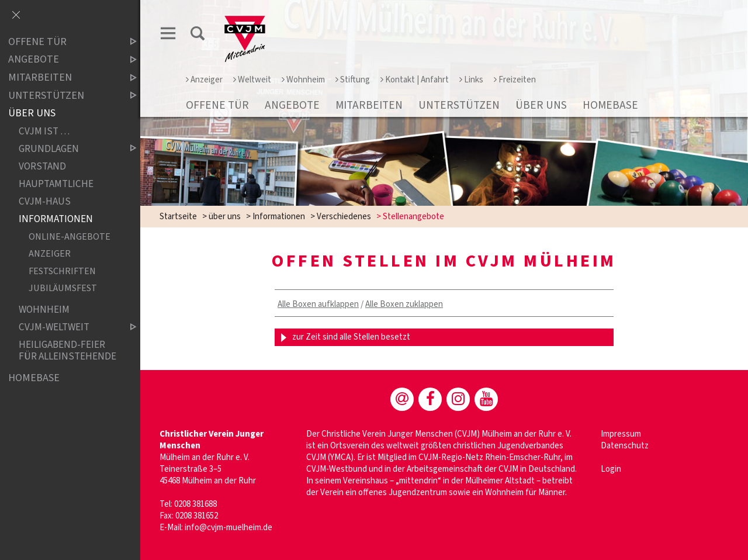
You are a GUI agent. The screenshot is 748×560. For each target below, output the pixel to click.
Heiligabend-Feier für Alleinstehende (67, 350)
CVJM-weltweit (68, 327)
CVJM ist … (44, 131)
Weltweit (252, 80)
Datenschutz (625, 446)
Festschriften (62, 271)
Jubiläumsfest (63, 288)
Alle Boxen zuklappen (404, 304)
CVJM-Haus (45, 201)
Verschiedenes (344, 217)
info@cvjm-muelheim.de (228, 528)
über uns (541, 105)
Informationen (279, 217)
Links (471, 80)
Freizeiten (515, 80)
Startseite (178, 217)
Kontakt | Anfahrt (415, 80)
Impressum (621, 434)
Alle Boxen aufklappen (318, 304)
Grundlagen (68, 149)
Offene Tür (217, 105)
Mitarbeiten (369, 105)
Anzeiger (204, 80)
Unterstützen (459, 105)
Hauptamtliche (56, 184)
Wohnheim (303, 80)
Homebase (610, 105)
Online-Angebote (70, 236)
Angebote (292, 105)
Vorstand (42, 166)
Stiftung (353, 80)
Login (611, 469)
